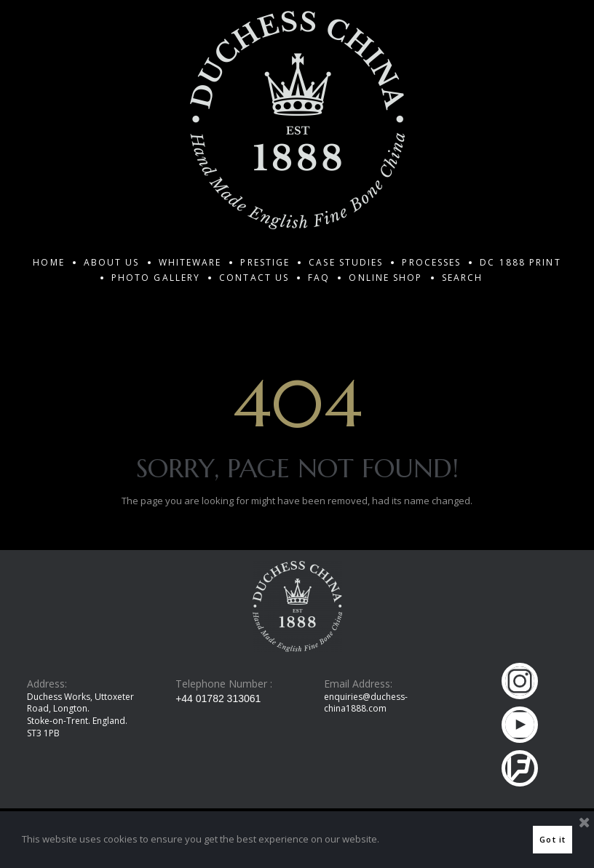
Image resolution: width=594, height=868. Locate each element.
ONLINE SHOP (385, 278)
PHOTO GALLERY (156, 278)
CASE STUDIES (346, 262)
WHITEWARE (190, 262)
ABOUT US (112, 262)
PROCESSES (431, 262)
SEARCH (463, 278)
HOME (48, 262)
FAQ (319, 278)
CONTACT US (254, 278)
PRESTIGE (265, 262)
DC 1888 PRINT (520, 262)
